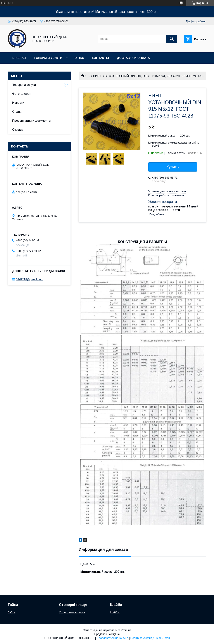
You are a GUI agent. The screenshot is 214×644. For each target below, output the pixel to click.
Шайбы (115, 612)
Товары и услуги (48, 58)
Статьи (17, 112)
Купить (173, 167)
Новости (18, 103)
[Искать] (172, 39)
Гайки (12, 612)
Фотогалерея (22, 94)
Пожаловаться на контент (112, 638)
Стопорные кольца (72, 612)
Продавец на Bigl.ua (107, 634)
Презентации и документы (32, 121)
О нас (79, 58)
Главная (19, 58)
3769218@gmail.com (30, 279)
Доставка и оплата (133, 58)
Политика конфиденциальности (150, 638)
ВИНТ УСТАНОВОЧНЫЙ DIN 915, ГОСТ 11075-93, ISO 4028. (137, 76)
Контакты (100, 58)
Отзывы (18, 130)
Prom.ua (126, 630)
